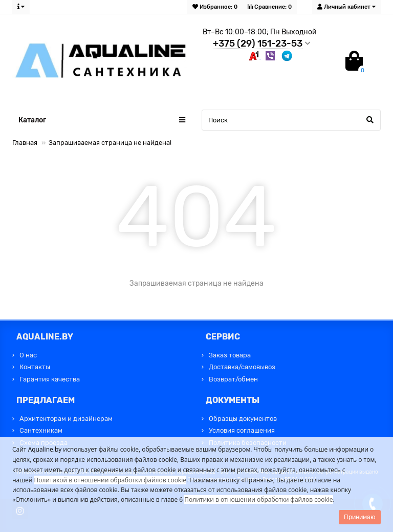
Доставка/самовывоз (242, 367)
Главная (25, 143)
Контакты (35, 367)
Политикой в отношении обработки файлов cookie (110, 480)
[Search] (291, 120)
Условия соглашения (242, 430)
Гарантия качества (50, 379)
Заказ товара (230, 355)
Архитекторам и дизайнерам (66, 419)
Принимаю (360, 517)
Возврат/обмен (233, 379)
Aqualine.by (45, 449)
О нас (28, 355)
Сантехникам (41, 430)
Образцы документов (243, 419)
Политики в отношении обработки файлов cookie (258, 499)
